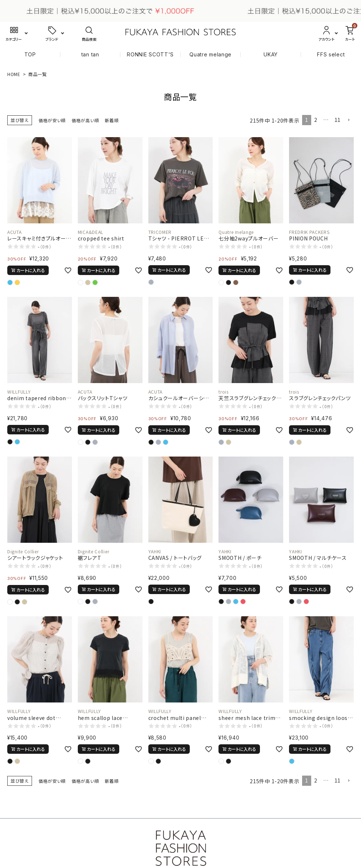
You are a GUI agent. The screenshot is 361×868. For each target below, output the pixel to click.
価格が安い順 (52, 120)
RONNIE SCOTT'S (150, 54)
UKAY (271, 54)
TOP (30, 54)
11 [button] (338, 120)
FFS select (331, 54)
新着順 (112, 120)
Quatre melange (210, 54)
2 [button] (316, 120)
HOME (14, 74)
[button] (349, 120)
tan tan (90, 54)
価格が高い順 (85, 120)
